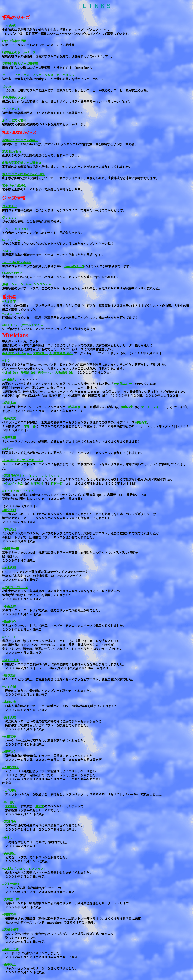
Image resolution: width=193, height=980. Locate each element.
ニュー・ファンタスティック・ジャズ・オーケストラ (38, 75)
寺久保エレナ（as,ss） (17, 353)
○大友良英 (9, 302)
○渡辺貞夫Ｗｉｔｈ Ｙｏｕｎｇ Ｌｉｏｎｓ (31, 476)
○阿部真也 (9, 915)
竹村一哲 (29, 426)
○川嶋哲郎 (9, 438)
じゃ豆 (7, 86)
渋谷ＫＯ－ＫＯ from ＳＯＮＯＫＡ (27, 284)
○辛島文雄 (9, 529)
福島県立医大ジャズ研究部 (20, 64)
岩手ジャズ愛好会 (14, 185)
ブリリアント (11, 109)
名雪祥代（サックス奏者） (20, 140)
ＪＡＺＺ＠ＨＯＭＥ (16, 229)
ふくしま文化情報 (14, 120)
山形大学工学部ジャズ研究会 (22, 163)
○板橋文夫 (9, 418)
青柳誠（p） (29, 373)
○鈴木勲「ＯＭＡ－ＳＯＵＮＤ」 (24, 869)
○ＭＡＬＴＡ (11, 660)
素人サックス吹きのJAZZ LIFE (23, 174)
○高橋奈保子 (11, 930)
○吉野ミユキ (11, 949)
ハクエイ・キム (13, 483)
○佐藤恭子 (9, 737)
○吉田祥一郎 (11, 549)
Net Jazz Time (11, 240)
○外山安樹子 (11, 767)
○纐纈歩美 (9, 403)
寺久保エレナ (123, 384)
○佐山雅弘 (9, 380)
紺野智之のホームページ (19, 52)
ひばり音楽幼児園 (14, 41)
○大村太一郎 (11, 899)
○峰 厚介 (9, 802)
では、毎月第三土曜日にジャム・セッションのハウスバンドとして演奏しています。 (74, 34)
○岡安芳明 (9, 510)
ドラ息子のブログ (14, 98)
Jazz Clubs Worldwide (17, 262)
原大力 (40, 806)
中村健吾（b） (63, 353)
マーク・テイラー (153, 407)
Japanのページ (74, 266)
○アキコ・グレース (15, 587)
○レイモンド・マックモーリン (23, 460)
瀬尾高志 (141, 422)
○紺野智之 (9, 752)
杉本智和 (37, 483)
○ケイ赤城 (9, 687)
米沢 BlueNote (11, 151)
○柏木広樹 (9, 568)
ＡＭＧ (7, 251)
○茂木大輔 (9, 717)
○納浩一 (8, 449)
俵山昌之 (127, 407)
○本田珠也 (9, 702)
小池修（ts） (11, 373)
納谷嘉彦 (74, 407)
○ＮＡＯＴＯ (11, 637)
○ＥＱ (6, 361)
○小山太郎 (9, 606)
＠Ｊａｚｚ (10, 218)
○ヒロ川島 (9, 790)
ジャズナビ (10, 206)
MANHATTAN (12, 273)
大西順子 (11, 806)
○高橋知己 (9, 853)
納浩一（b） (46, 373)
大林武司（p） (43, 353)
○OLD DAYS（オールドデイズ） (24, 325)
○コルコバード (12, 314)
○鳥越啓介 (9, 622)
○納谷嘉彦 (9, 675)
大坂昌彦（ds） (65, 373)
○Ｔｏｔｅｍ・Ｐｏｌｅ (18, 491)
